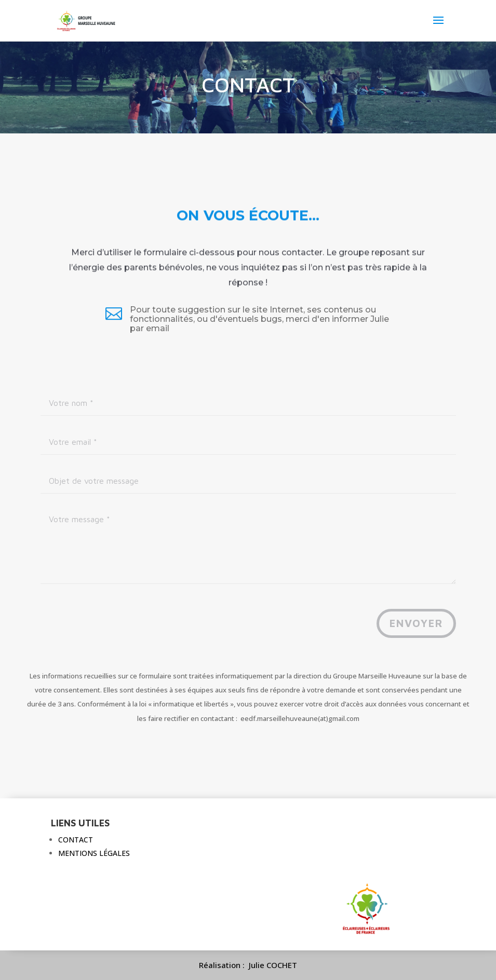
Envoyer (416, 623)
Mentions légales (94, 853)
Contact (76, 840)
